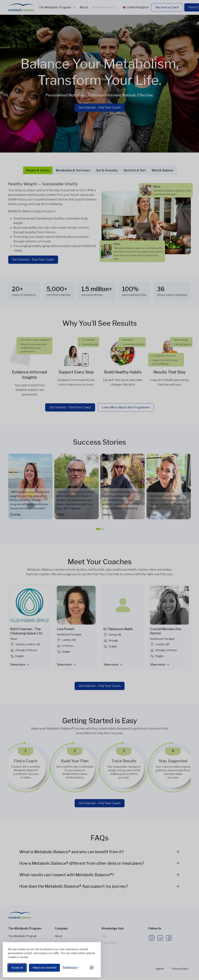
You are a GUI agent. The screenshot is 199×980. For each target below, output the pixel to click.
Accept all (17, 968)
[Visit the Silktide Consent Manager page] (92, 968)
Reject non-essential (44, 968)
